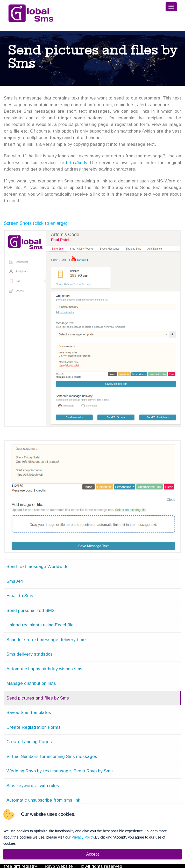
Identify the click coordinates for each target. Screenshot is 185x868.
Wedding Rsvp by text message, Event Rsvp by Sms (60, 771)
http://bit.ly (77, 163)
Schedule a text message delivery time (46, 640)
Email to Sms (20, 596)
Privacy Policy (83, 837)
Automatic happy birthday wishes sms (44, 669)
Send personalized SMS (31, 610)
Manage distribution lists (31, 683)
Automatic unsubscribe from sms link (43, 800)
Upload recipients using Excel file (40, 625)
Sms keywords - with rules (33, 786)
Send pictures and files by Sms (38, 698)
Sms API (15, 581)
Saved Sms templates (29, 713)
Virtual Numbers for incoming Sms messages (52, 756)
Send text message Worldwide (38, 567)
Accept (93, 854)
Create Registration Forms (34, 727)
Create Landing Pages (29, 742)
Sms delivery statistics (30, 654)
